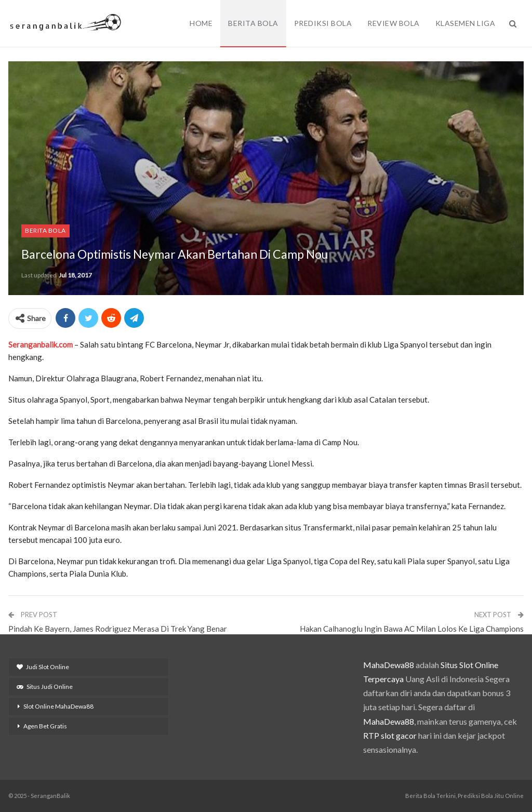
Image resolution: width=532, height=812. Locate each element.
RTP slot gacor (390, 735)
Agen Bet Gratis (45, 726)
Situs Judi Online (45, 687)
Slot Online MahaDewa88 (58, 706)
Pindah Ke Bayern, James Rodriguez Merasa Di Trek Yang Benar (118, 629)
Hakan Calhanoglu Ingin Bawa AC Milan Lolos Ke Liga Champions (412, 629)
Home (201, 23)
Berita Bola (253, 23)
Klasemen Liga (465, 23)
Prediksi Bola (323, 23)
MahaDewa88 (389, 665)
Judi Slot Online (43, 667)
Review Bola (394, 23)
